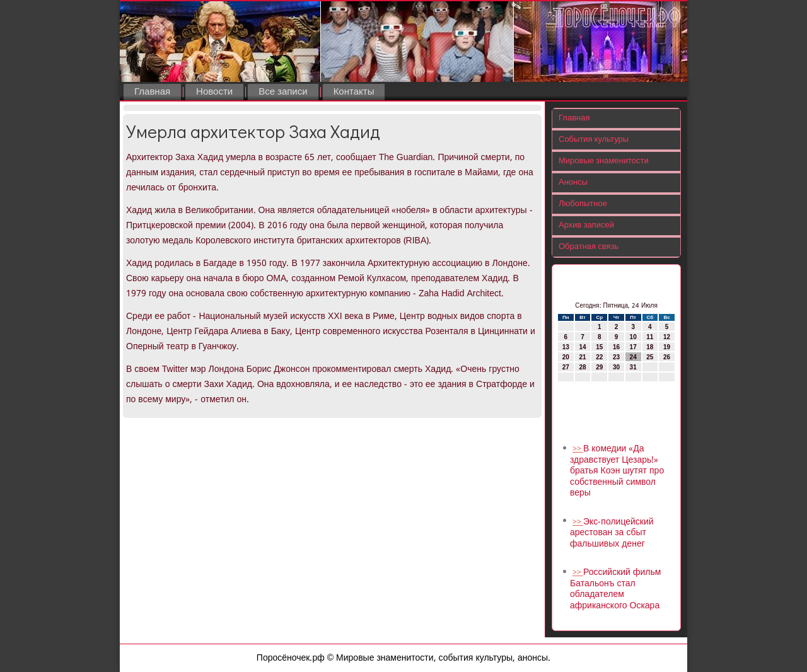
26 (667, 357)
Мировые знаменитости (604, 161)
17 (633, 347)
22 (599, 357)
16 (616, 347)
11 (650, 337)
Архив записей (586, 225)
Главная (152, 92)
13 (566, 347)
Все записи (283, 92)
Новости (214, 92)
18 (650, 347)
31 (633, 367)
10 (633, 337)
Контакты (354, 92)
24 (633, 357)
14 (582, 347)
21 (582, 357)
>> (578, 449)
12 (667, 337)
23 (616, 357)
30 (616, 367)
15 (599, 347)
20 (566, 357)
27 (566, 367)
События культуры (594, 140)
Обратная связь (589, 247)
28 (582, 367)
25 (650, 357)
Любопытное (583, 204)
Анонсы (573, 182)
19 (667, 347)
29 (599, 367)
